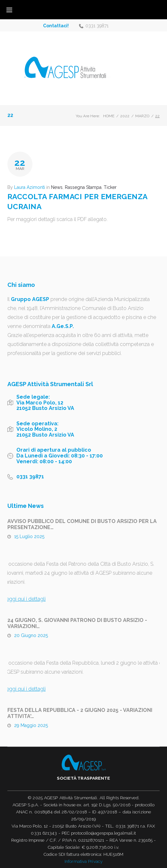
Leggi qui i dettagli (24, 599)
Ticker (110, 187)
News (57, 187)
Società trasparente (84, 778)
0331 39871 (97, 26)
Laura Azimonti (30, 187)
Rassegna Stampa (83, 187)
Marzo (142, 116)
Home (109, 116)
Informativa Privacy (83, 861)
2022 (125, 116)
